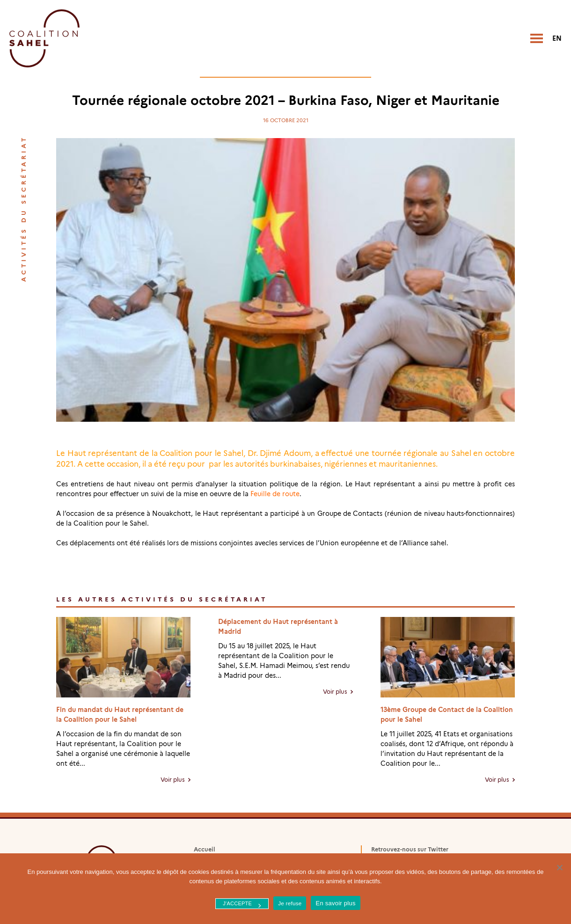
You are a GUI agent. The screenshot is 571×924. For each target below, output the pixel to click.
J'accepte (237, 903)
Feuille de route (275, 494)
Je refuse (290, 903)
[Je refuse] (559, 867)
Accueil (205, 849)
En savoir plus (335, 903)
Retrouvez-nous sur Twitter (410, 849)
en (557, 38)
